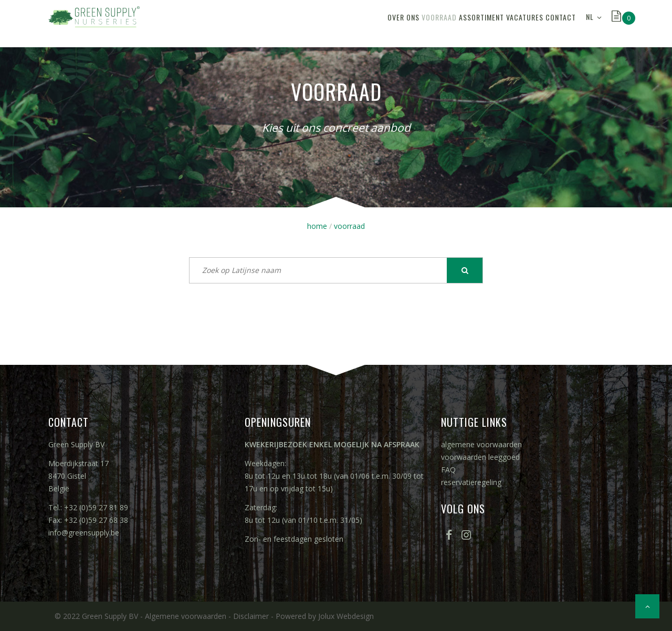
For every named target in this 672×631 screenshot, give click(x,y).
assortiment (445, 23)
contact (553, 23)
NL (590, 23)
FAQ (448, 470)
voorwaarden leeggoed (480, 457)
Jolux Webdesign (346, 616)
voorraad (388, 23)
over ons (337, 23)
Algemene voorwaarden (186, 616)
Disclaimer (251, 616)
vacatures (503, 23)
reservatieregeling (471, 482)
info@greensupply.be (84, 533)
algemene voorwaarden (481, 444)
